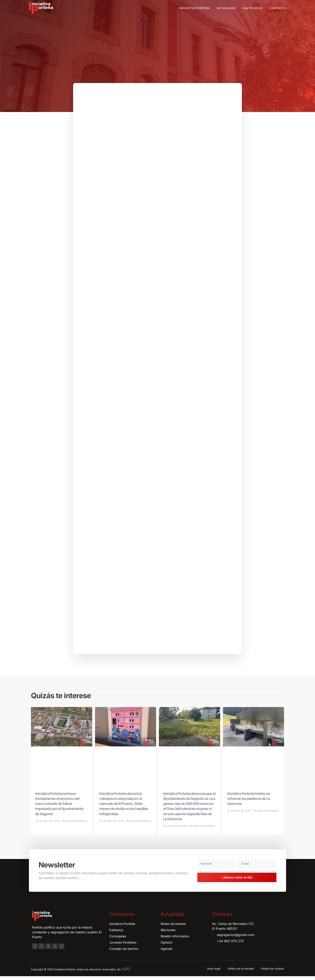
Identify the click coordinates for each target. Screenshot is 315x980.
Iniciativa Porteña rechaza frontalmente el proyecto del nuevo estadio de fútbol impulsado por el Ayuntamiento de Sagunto (59, 808)
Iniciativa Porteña (195, 8)
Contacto (278, 8)
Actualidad (226, 8)
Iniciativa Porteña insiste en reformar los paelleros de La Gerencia (249, 802)
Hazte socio (253, 8)
